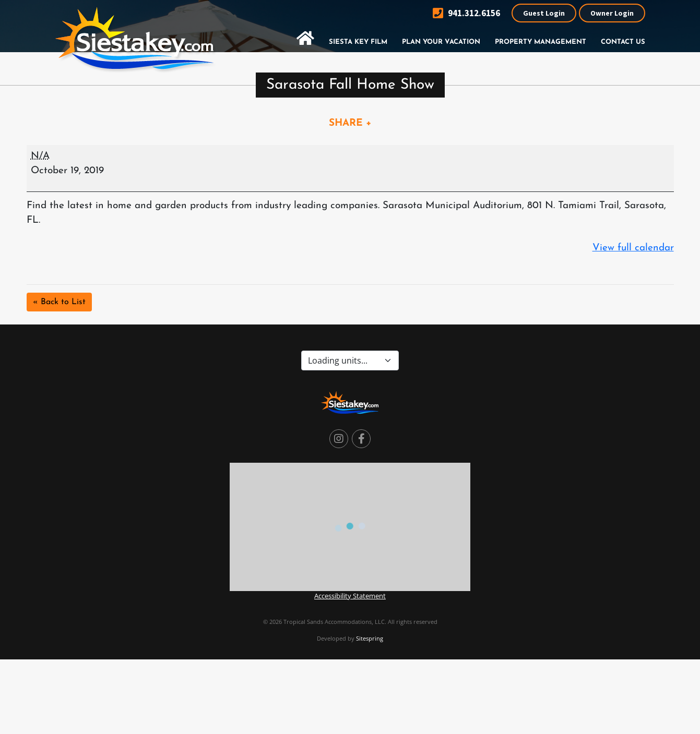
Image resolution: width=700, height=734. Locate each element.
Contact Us (623, 42)
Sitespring (370, 638)
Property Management (541, 42)
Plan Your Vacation (441, 42)
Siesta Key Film (358, 42)
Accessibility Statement (350, 596)
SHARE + (350, 123)
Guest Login (544, 13)
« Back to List (59, 302)
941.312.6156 (466, 13)
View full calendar (633, 248)
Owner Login (612, 13)
